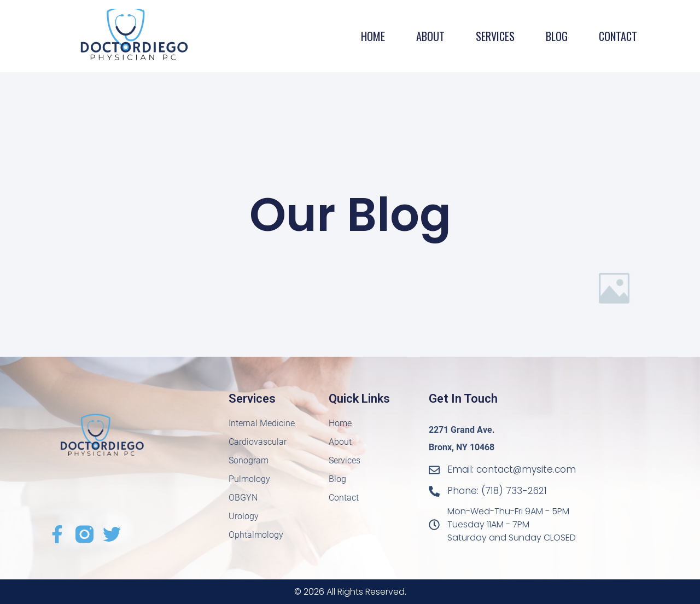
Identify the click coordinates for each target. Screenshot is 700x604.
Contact (618, 36)
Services (495, 36)
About (430, 36)
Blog (557, 36)
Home (373, 36)
